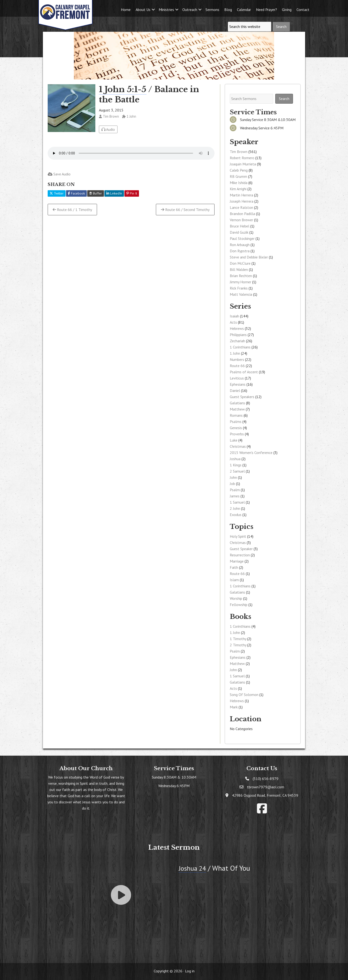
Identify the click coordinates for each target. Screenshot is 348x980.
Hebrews (237, 328)
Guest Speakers (242, 397)
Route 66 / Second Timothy (185, 210)
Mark (234, 707)
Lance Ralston (241, 207)
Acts (233, 322)
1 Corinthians (240, 347)
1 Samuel (237, 502)
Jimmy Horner (241, 282)
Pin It (132, 193)
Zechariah (237, 341)
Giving (287, 10)
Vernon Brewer (241, 220)
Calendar (244, 10)
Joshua (235, 459)
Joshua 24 (193, 868)
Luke (234, 440)
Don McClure (240, 263)
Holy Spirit (238, 536)
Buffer (96, 193)
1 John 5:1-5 (123, 89)
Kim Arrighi (238, 189)
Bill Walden (239, 269)
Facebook (76, 193)
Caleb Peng (239, 170)
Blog (228, 10)
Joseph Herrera (242, 201)
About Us (143, 10)
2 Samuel (237, 471)
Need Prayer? (266, 10)
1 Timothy (238, 639)
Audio (108, 129)
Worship (236, 598)
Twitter (57, 193)
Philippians (238, 335)
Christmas (238, 446)
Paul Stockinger (242, 238)
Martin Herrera (241, 195)
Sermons (212, 10)
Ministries (166, 10)
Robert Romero (242, 158)
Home (126, 10)
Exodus (236, 515)
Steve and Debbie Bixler (249, 257)
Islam (234, 580)
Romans (236, 415)
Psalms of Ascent (244, 372)
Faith (234, 567)
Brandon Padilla (242, 214)
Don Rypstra (240, 251)
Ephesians (238, 384)
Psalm (235, 490)
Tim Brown (239, 152)
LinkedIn (114, 193)
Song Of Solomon (244, 695)
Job (232, 484)
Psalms (236, 422)
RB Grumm (238, 176)
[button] (153, 10)
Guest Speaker (241, 549)
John (233, 477)
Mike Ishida (239, 183)
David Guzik (239, 232)
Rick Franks (239, 288)
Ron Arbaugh (240, 245)
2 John (235, 508)
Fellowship (239, 605)
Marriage (237, 561)
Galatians (237, 403)
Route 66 (237, 366)
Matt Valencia (241, 294)
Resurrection (240, 555)
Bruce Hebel (240, 226)
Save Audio (59, 174)
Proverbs (237, 434)
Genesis (236, 428)
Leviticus (237, 378)
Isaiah (234, 316)
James (235, 496)
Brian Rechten (241, 276)
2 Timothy (238, 645)
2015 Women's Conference (251, 453)
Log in (190, 971)
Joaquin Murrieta (243, 164)
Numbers (237, 359)
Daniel (235, 390)
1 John (235, 353)
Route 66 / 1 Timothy (72, 210)
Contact (303, 10)
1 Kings (236, 465)
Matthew (237, 409)
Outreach (190, 10)
